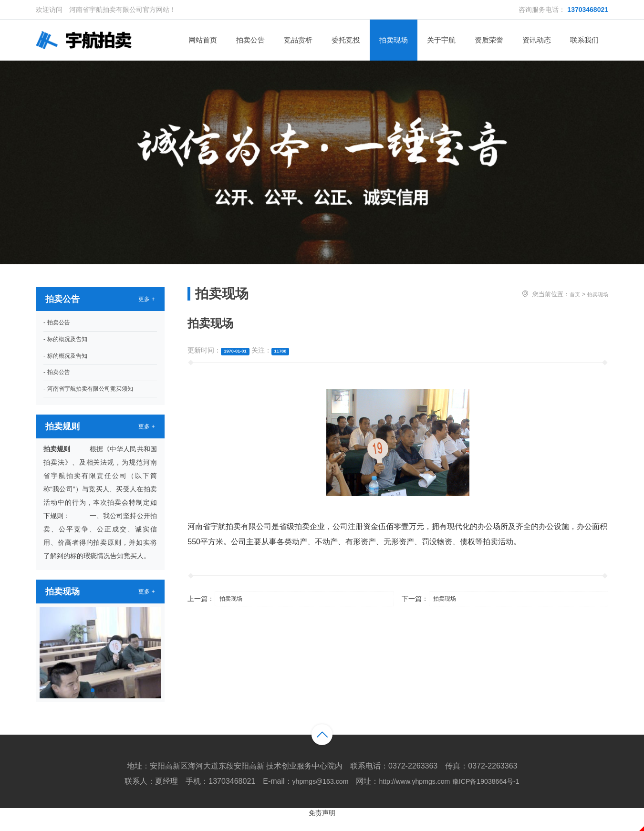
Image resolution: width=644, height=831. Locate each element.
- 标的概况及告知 (69, 345)
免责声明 (322, 826)
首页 (575, 297)
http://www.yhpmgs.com (414, 795)
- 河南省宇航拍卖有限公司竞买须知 (96, 401)
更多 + (145, 302)
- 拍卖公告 (59, 327)
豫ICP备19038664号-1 (494, 795)
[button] (85, 704)
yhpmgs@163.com (311, 795)
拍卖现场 (598, 297)
